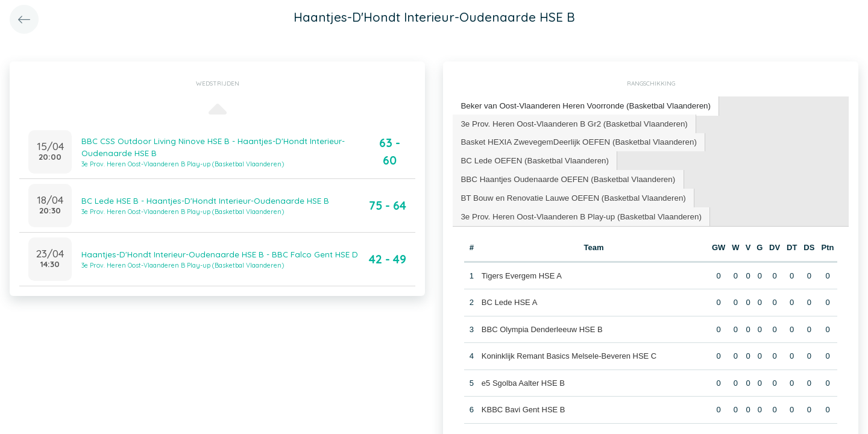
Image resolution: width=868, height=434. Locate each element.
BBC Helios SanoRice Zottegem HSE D (550, 414)
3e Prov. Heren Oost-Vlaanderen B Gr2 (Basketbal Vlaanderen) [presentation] (571, 122)
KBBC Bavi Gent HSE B (523, 387)
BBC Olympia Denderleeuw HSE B (542, 307)
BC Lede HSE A (509, 280)
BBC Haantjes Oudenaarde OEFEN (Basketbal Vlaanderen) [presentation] (724, 158)
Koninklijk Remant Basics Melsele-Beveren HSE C (568, 334)
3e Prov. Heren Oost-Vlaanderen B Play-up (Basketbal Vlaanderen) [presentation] (577, 194)
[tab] (582, 106)
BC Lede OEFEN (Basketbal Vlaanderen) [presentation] (532, 158)
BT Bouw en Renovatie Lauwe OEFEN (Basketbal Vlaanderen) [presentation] (570, 176)
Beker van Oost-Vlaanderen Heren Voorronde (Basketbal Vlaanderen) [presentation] (582, 105)
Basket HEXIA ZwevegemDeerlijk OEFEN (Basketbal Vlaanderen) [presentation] (575, 140)
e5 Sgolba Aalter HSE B (523, 361)
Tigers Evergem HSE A (521, 253)
